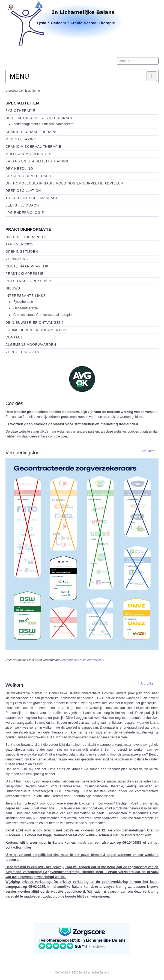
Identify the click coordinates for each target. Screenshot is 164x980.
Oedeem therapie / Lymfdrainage (39, 118)
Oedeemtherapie (26, 308)
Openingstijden (22, 252)
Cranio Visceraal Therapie (33, 147)
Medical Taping (21, 139)
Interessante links (26, 296)
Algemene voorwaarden (31, 345)
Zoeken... (117, 57)
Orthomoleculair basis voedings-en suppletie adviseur (65, 183)
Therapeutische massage (32, 198)
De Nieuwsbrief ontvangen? (35, 323)
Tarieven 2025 (19, 244)
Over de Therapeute (27, 237)
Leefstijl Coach (22, 205)
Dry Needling (19, 169)
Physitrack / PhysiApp (28, 281)
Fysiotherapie (20, 111)
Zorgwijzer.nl (96, 660)
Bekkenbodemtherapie (29, 176)
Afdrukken (145, 451)
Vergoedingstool (24, 352)
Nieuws (13, 288)
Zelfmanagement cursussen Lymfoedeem (43, 124)
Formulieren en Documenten (36, 330)
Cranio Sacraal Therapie (32, 132)
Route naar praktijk (27, 266)
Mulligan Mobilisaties (28, 154)
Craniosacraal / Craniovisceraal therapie (42, 315)
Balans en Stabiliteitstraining (38, 161)
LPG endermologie (25, 213)
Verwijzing (17, 259)
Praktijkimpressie (25, 274)
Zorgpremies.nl (72, 660)
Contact (14, 337)
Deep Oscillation (23, 191)
